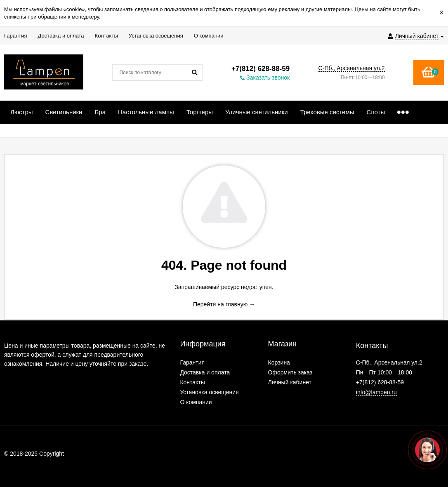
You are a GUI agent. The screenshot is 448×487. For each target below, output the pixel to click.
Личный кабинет (290, 382)
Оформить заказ (290, 372)
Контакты (192, 382)
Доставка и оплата (205, 372)
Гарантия (192, 362)
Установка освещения (209, 392)
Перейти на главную (220, 304)
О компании (196, 402)
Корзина (279, 362)
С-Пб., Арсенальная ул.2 (352, 68)
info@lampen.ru (376, 392)
